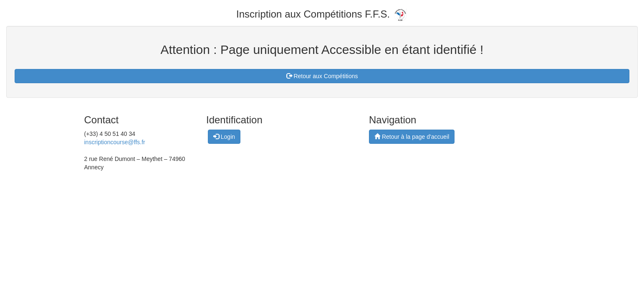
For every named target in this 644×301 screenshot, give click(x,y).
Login (224, 137)
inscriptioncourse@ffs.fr (115, 142)
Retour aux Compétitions (322, 76)
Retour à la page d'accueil (412, 137)
